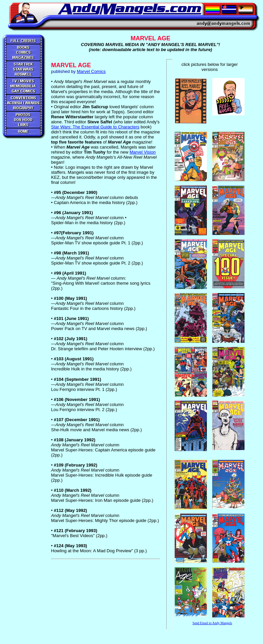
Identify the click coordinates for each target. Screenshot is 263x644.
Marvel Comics (91, 71)
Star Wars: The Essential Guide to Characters (95, 127)
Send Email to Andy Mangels (212, 623)
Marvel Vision (143, 152)
